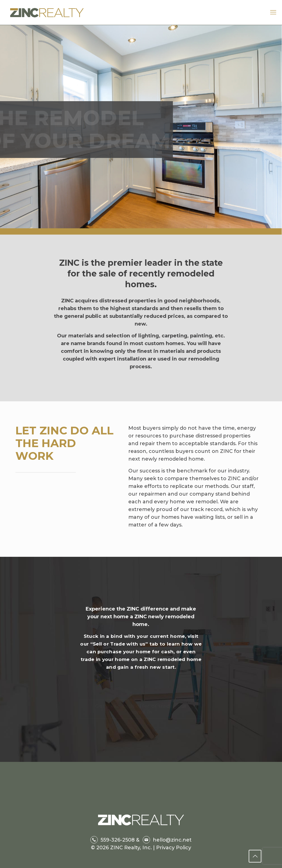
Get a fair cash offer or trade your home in (141, 705)
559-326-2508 (118, 840)
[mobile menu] (273, 12)
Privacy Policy (173, 848)
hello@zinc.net (172, 840)
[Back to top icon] (255, 856)
